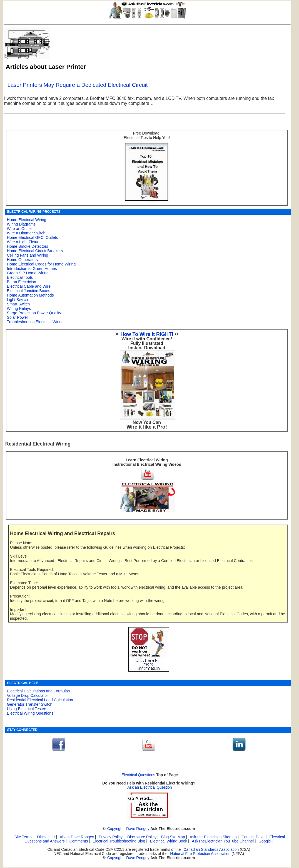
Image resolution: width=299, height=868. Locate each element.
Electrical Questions (138, 775)
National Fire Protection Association (200, 854)
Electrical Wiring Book (169, 841)
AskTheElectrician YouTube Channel (223, 841)
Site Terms (23, 837)
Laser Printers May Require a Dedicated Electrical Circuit (78, 85)
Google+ (266, 841)
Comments (79, 841)
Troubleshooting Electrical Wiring (35, 322)
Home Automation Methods (30, 295)
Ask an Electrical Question (150, 787)
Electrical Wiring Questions (30, 713)
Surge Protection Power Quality (34, 313)
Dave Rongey (138, 829)
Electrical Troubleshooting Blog (119, 841)
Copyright (115, 829)
